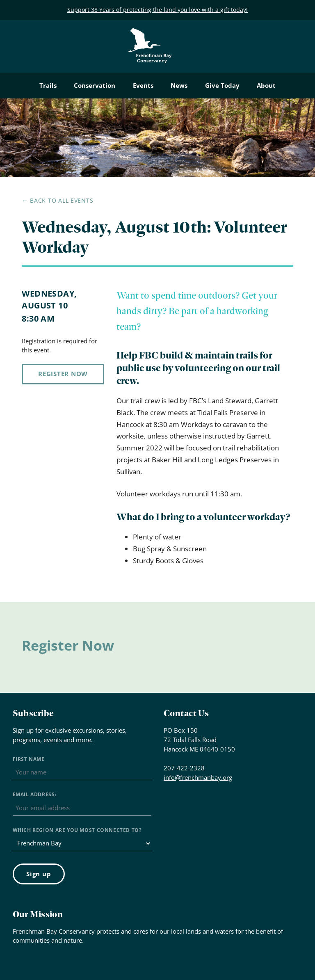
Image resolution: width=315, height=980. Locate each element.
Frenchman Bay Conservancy (150, 34)
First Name (29, 759)
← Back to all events (57, 200)
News (179, 85)
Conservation (95, 85)
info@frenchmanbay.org (198, 777)
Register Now (63, 374)
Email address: (35, 794)
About (266, 85)
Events (143, 85)
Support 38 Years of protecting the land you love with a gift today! (157, 10)
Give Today (222, 85)
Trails (48, 85)
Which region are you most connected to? (77, 830)
